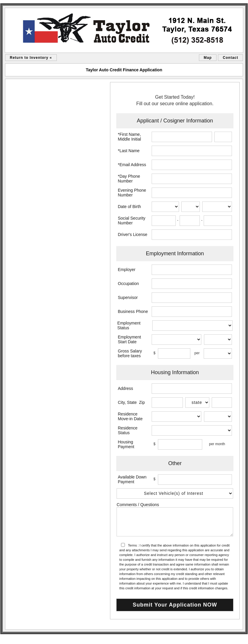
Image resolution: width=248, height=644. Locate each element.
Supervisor (128, 297)
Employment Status (129, 325)
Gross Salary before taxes (130, 353)
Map (208, 58)
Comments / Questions (138, 505)
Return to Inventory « (31, 58)
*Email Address (132, 165)
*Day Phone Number (129, 179)
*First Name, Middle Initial (129, 137)
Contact (230, 58)
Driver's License (132, 234)
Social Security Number (132, 221)
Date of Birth (129, 207)
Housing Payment (126, 444)
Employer (127, 270)
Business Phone (133, 311)
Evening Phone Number (132, 193)
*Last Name (129, 151)
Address (125, 388)
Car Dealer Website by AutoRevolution (223, 638)
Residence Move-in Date (130, 416)
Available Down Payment (132, 479)
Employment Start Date (129, 339)
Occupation (128, 284)
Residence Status (128, 430)
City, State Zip (131, 402)
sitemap (7, 638)
